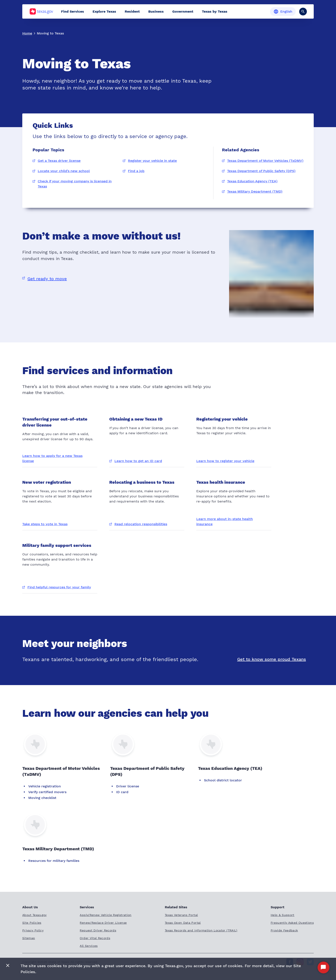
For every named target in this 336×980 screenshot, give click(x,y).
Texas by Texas (215, 11)
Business (156, 11)
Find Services (73, 11)
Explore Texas (104, 11)
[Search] (303, 12)
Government (183, 11)
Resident (132, 11)
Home (27, 33)
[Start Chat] (323, 967)
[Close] (8, 966)
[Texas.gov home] (41, 11)
